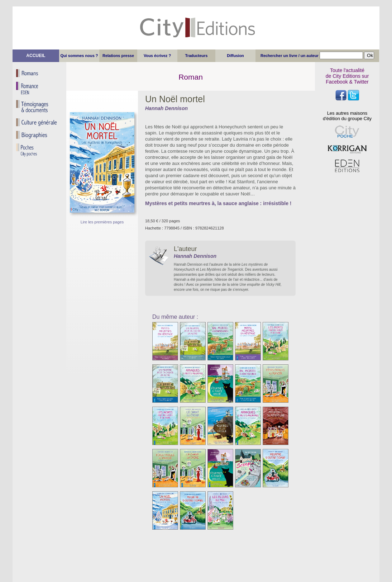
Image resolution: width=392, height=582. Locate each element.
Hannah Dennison (166, 108)
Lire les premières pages (102, 222)
